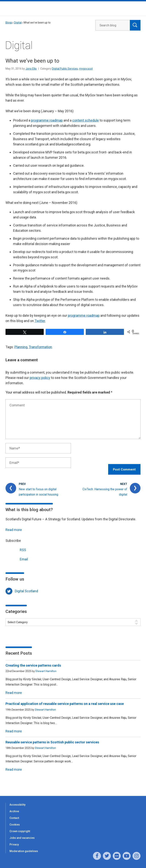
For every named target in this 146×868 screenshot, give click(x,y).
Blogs (9, 23)
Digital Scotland (26, 587)
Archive (14, 807)
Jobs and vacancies (22, 834)
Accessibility (17, 801)
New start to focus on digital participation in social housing (38, 488)
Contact (14, 814)
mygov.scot (86, 69)
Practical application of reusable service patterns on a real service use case (65, 700)
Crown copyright (20, 827)
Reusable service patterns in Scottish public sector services (52, 738)
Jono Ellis (31, 69)
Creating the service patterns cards (33, 661)
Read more (14, 526)
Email (17, 555)
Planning (21, 347)
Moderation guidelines (24, 847)
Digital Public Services (65, 69)
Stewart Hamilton (46, 667)
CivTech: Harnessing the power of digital (105, 488)
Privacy (14, 841)
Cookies (15, 821)
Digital (18, 23)
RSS (16, 545)
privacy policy (40, 378)
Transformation (40, 347)
